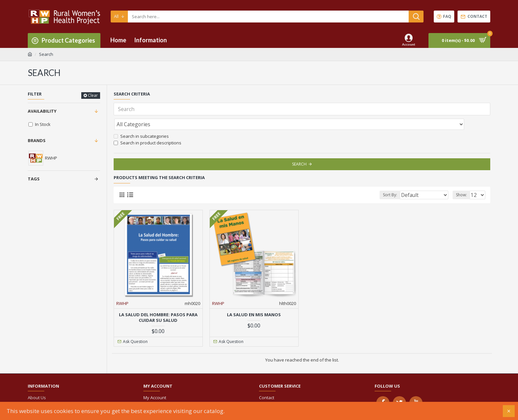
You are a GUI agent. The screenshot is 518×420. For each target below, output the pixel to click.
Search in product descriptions (148, 128)
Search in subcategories (141, 122)
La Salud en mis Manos (254, 300)
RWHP (122, 289)
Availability (42, 111)
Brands (37, 140)
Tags (34, 179)
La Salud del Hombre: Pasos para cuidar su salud (158, 303)
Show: (463, 180)
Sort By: (401, 180)
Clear (93, 95)
